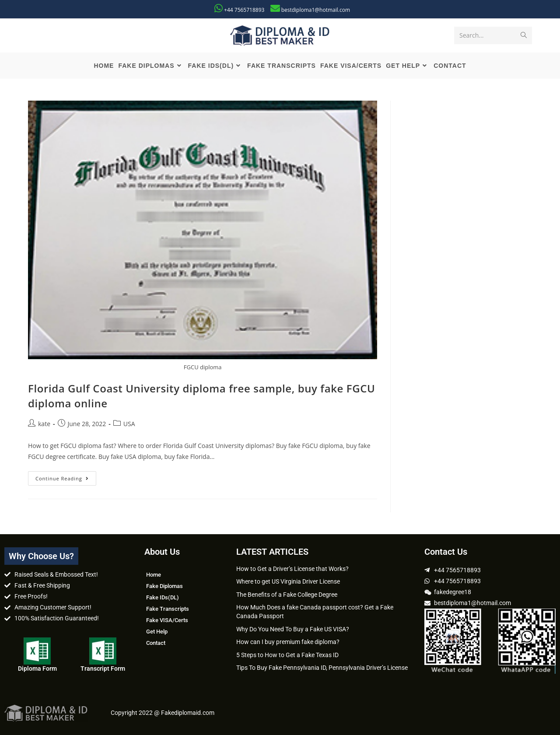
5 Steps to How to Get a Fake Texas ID (287, 655)
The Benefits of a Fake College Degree (287, 595)
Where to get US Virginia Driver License (288, 581)
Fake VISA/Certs (167, 620)
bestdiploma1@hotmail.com (316, 10)
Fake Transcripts (168, 609)
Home (154, 575)
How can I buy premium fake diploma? (288, 642)
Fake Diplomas (164, 586)
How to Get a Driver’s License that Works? (292, 569)
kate (44, 424)
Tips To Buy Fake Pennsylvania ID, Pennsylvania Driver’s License (322, 668)
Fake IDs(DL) (163, 597)
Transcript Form (103, 668)
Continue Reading (66, 476)
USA (129, 424)
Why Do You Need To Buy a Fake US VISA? (293, 629)
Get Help (157, 632)
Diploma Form (37, 668)
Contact (156, 643)
